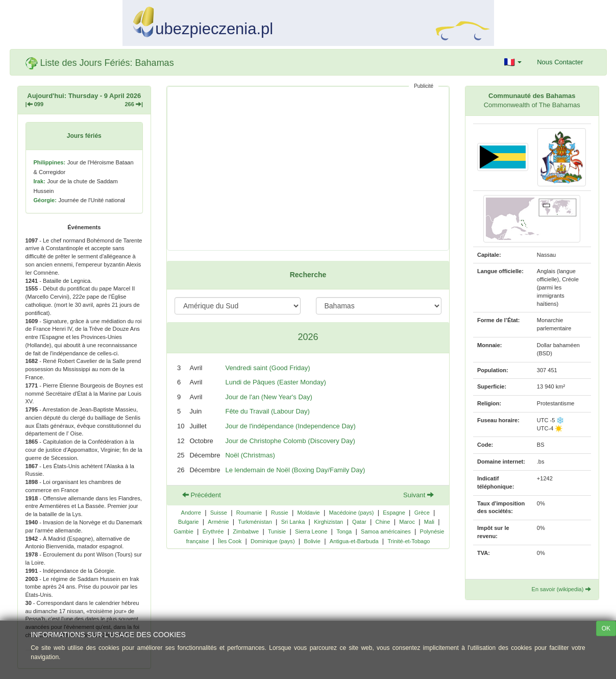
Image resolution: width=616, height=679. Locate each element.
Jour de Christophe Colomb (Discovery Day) (290, 441)
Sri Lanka (293, 522)
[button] (513, 62)
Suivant (418, 495)
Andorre (191, 513)
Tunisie (277, 531)
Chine (383, 522)
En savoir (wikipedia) (561, 589)
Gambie (183, 531)
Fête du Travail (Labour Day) (267, 411)
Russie (280, 513)
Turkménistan (255, 522)
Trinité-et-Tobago (409, 541)
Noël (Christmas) (250, 455)
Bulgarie (189, 522)
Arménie (218, 522)
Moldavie (309, 513)
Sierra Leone (311, 531)
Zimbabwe (246, 531)
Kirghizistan (328, 522)
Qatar (359, 522)
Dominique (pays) (273, 541)
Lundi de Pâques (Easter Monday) (275, 382)
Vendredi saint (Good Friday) (267, 368)
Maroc (407, 522)
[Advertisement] (308, 168)
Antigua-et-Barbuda (354, 541)
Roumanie (249, 513)
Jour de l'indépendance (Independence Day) (290, 426)
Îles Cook (230, 541)
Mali (429, 522)
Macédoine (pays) (352, 513)
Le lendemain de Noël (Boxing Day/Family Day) (295, 470)
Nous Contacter (560, 62)
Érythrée (213, 531)
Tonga (344, 531)
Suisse (219, 513)
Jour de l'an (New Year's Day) (268, 397)
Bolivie (312, 541)
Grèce (422, 513)
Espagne (394, 513)
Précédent (202, 495)
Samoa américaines (386, 531)
